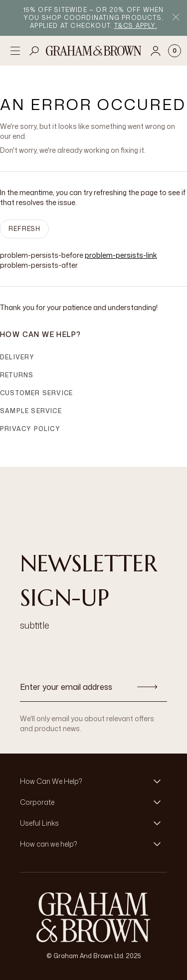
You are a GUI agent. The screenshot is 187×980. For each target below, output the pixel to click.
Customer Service (36, 393)
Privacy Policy (30, 429)
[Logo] (94, 51)
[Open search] (34, 51)
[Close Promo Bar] (176, 18)
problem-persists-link (121, 255)
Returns (17, 375)
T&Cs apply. (136, 26)
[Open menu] (15, 51)
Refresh (24, 229)
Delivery (17, 357)
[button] (93, 781)
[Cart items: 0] (175, 51)
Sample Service (31, 411)
